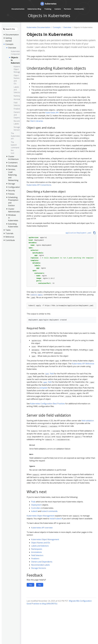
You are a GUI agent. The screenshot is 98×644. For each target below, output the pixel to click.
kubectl (34, 511)
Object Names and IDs (41, 543)
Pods (33, 502)
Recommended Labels (40, 565)
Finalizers (35, 559)
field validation (88, 421)
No (40, 585)
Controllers (36, 508)
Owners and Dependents (42, 562)
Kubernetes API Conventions (39, 185)
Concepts (57, 27)
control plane (81, 148)
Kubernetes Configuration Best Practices (48, 404)
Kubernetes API (52, 113)
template (44, 388)
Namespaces (37, 549)
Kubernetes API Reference (83, 364)
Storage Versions (39, 568)
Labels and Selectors (40, 546)
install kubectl (56, 519)
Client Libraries (36, 121)
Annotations (36, 552)
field (49, 374)
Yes (30, 585)
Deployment (36, 505)
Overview (67, 27)
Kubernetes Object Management (41, 516)
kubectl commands (49, 511)
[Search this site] (10, 29)
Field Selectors (37, 555)
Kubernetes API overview (42, 528)
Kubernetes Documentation (39, 27)
